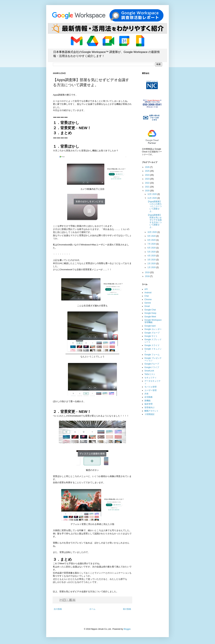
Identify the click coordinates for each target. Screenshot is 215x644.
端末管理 (148, 404)
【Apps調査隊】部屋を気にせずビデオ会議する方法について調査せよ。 (154, 221)
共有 (146, 394)
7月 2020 (152, 244)
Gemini (148, 303)
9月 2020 (152, 236)
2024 (148, 175)
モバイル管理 (150, 387)
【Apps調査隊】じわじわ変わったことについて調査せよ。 (154, 206)
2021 (148, 187)
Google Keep (150, 313)
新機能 (147, 401)
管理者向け (149, 407)
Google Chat (150, 310)
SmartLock (149, 371)
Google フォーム (152, 355)
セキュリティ (150, 378)
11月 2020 (152, 198)
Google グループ (152, 333)
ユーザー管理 (150, 390)
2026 (148, 167)
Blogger (127, 629)
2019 (148, 272)
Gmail (147, 306)
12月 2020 (152, 194)
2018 (148, 276)
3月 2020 (152, 260)
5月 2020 (152, 252)
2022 (148, 183)
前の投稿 (127, 609)
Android (148, 293)
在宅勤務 (148, 397)
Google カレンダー (153, 329)
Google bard (150, 326)
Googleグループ (152, 364)
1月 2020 (152, 267)
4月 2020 (152, 256)
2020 (148, 191)
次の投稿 (58, 609)
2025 (148, 171)
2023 (148, 179)
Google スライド (152, 345)
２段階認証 (149, 414)
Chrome (148, 299)
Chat (147, 296)
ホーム (92, 609)
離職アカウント (152, 411)
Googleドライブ (152, 367)
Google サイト (151, 336)
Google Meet (150, 317)
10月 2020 (152, 232)
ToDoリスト (150, 374)
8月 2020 (152, 240)
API (146, 289)
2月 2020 (152, 264)
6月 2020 (152, 248)
